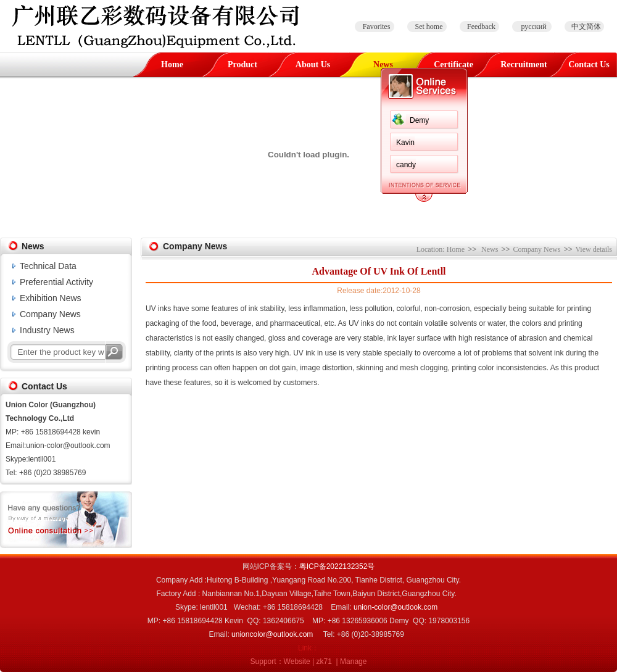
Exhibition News (51, 298)
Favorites (377, 27)
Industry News (47, 330)
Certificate (453, 64)
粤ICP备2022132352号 (337, 566)
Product (242, 64)
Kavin (405, 143)
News (383, 64)
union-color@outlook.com (395, 607)
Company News (50, 314)
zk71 (324, 662)
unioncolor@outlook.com (272, 634)
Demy (419, 120)
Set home (429, 27)
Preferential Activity (56, 282)
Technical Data (48, 266)
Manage (353, 662)
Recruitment (524, 64)
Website (297, 662)
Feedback (481, 27)
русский (533, 27)
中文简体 (586, 27)
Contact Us (589, 64)
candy (406, 165)
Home (172, 64)
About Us (313, 64)
